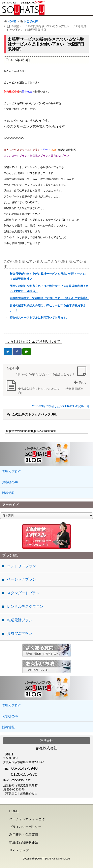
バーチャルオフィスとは (27, 819)
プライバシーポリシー (25, 827)
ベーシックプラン (22, 579)
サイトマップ (19, 850)
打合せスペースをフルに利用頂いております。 (39, 318)
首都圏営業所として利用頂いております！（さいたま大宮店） (49, 298)
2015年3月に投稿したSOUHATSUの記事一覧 (61, 406)
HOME (12, 21)
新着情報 (8, 493)
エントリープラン (22, 566)
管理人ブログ (11, 471)
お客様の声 (31, 21)
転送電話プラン (20, 620)
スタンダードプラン (23, 593)
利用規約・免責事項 (24, 835)
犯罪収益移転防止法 (24, 843)
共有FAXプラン (20, 634)
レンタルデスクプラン (25, 607)
